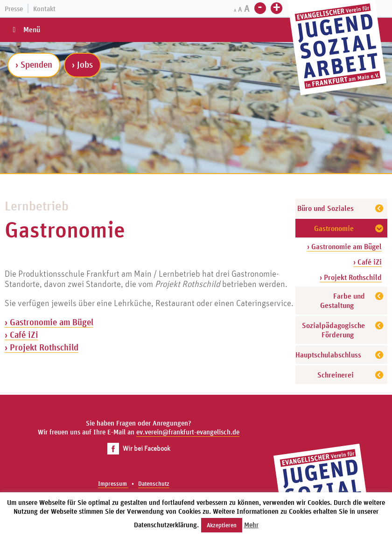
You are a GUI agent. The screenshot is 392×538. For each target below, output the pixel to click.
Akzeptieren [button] (222, 525)
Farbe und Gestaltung (343, 300)
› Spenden (34, 64)
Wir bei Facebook (139, 448)
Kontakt (44, 9)
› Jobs (82, 64)
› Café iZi (367, 262)
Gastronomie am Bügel (52, 322)
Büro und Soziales (325, 208)
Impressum (113, 484)
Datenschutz (154, 484)
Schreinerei (336, 375)
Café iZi (24, 335)
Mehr (251, 525)
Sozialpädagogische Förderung (333, 330)
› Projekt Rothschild (351, 277)
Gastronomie (334, 228)
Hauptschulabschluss (328, 355)
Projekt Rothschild (44, 347)
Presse (14, 9)
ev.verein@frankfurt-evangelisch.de (188, 432)
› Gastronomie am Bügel (344, 246)
